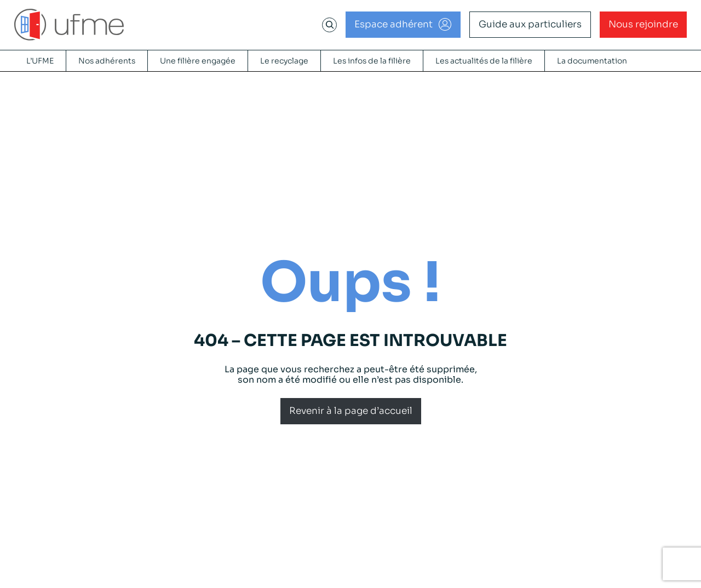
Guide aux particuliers (530, 24)
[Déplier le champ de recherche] (330, 25)
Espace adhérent (393, 24)
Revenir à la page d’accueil (351, 411)
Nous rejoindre (643, 24)
